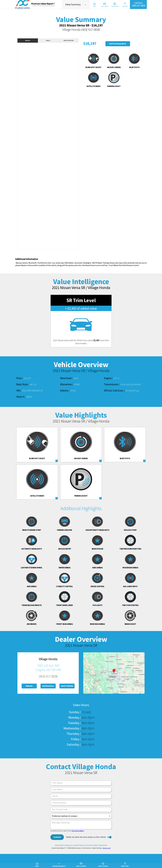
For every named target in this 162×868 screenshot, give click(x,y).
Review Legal (107, 848)
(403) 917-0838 (90, 29)
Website (29, 686)
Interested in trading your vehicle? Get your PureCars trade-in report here (81, 845)
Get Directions (48, 686)
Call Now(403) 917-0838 (138, 4)
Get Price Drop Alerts (118, 44)
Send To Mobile (67, 686)
